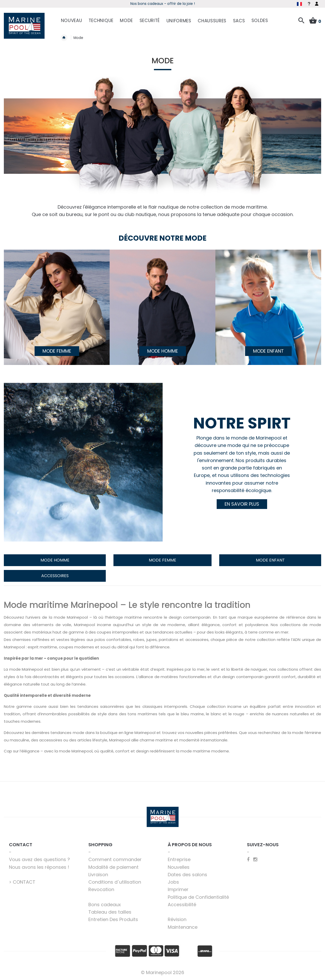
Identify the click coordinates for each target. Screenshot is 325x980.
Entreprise (179, 859)
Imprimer (178, 889)
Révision (177, 919)
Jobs (173, 882)
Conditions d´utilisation (115, 882)
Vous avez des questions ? (39, 859)
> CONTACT (22, 882)
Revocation (101, 889)
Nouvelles (179, 867)
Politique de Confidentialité (198, 897)
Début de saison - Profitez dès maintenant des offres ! (123, 4)
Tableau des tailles (110, 912)
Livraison (98, 875)
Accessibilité (182, 905)
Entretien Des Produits (113, 919)
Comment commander (115, 859)
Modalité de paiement (113, 867)
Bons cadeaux (105, 905)
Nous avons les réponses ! (39, 867)
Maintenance (183, 927)
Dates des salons (187, 875)
